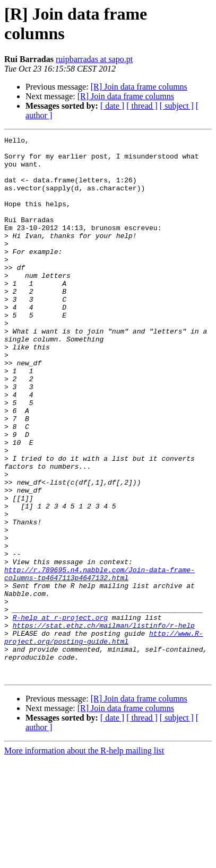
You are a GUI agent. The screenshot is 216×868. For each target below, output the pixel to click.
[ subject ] (177, 106)
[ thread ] (142, 106)
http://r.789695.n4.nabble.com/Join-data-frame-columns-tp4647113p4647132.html (100, 662)
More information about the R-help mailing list (84, 859)
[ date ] (112, 106)
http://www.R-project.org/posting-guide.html (103, 738)
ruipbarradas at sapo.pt (94, 59)
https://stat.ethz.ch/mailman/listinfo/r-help (104, 724)
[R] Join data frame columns (139, 87)
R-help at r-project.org (60, 714)
